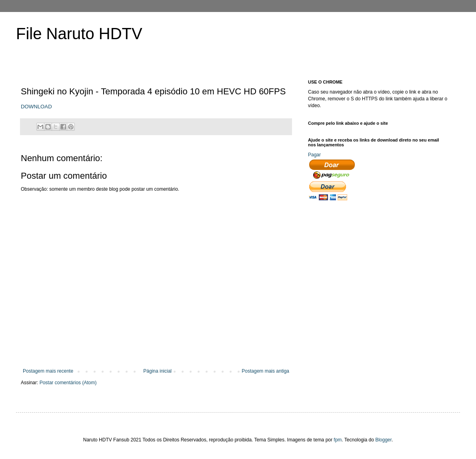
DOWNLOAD (36, 107)
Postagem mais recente (48, 371)
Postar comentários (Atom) (68, 383)
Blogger (383, 440)
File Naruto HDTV (79, 34)
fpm (338, 440)
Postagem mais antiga (265, 371)
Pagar (314, 155)
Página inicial (157, 371)
